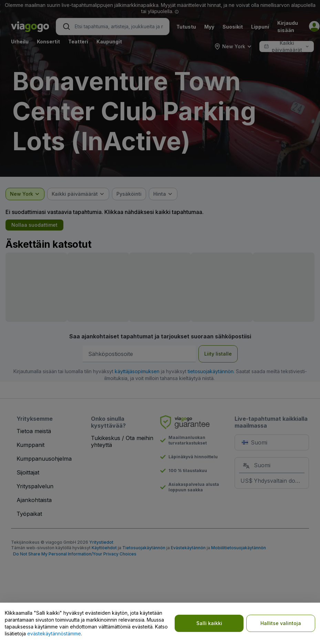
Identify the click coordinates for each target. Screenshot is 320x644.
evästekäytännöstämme (54, 633)
